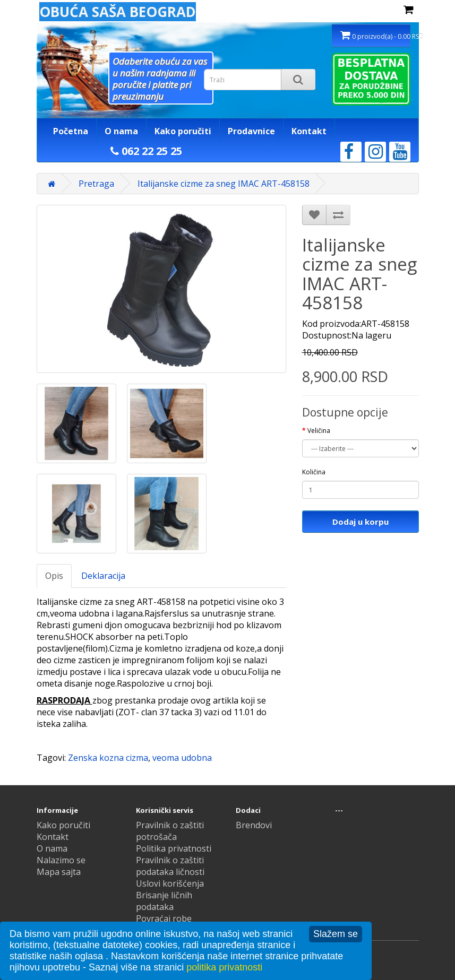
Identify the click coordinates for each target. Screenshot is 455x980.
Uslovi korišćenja (170, 883)
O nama (121, 131)
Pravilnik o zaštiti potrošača (170, 831)
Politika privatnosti (174, 848)
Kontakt (309, 131)
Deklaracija (103, 576)
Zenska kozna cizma (108, 758)
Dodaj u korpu (360, 522)
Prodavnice (251, 131)
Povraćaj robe (164, 918)
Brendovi (254, 825)
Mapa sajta (59, 872)
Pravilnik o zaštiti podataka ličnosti (170, 866)
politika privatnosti (224, 967)
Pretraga (96, 184)
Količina (314, 472)
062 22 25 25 (146, 151)
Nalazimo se (61, 860)
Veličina (319, 431)
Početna (71, 131)
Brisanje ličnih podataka (164, 901)
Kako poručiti (183, 131)
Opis (54, 576)
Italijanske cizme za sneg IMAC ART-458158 (224, 184)
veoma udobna (182, 758)
